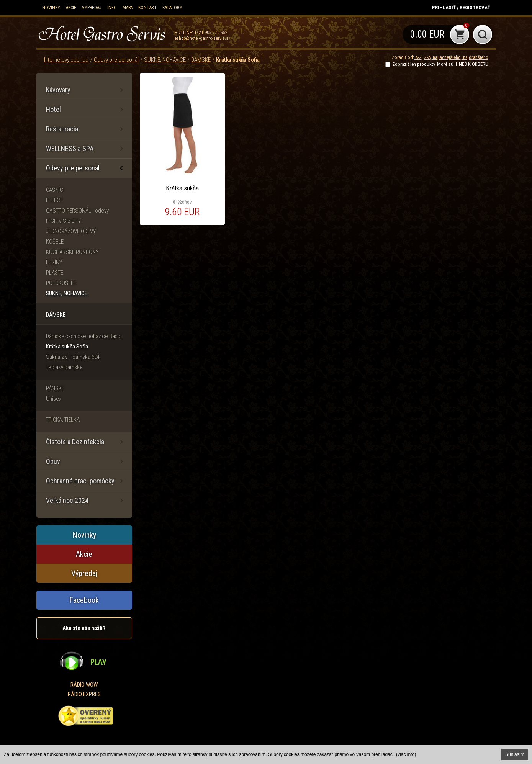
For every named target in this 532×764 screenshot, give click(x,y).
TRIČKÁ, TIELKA (63, 420)
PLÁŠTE (55, 273)
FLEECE (54, 200)
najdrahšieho (475, 57)
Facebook (84, 600)
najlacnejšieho (446, 57)
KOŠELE (55, 242)
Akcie (71, 8)
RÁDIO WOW (84, 685)
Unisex (54, 399)
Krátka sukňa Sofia (238, 60)
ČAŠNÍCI (55, 190)
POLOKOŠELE (61, 283)
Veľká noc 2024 (67, 500)
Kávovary (58, 90)
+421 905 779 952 (211, 33)
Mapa (128, 8)
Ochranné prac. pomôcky (80, 481)
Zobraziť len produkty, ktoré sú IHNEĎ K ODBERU (440, 64)
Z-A (427, 57)
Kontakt (147, 8)
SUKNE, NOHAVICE (165, 60)
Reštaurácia (62, 129)
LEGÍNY (54, 262)
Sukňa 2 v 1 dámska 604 (73, 357)
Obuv (53, 461)
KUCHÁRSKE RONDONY (72, 252)
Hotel (53, 109)
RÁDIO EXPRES (84, 694)
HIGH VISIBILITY (63, 221)
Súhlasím (515, 754)
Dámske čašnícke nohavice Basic (84, 336)
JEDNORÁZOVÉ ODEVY (71, 231)
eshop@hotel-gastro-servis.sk (202, 38)
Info (112, 8)
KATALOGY (172, 8)
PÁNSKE (55, 388)
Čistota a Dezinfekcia (75, 442)
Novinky (51, 8)
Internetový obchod (66, 60)
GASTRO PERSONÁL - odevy (77, 211)
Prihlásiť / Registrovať (461, 7)
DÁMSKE (201, 60)
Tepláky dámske (64, 367)
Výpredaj (92, 8)
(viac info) (406, 754)
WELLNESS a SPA (70, 148)
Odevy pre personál (116, 60)
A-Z (418, 57)
